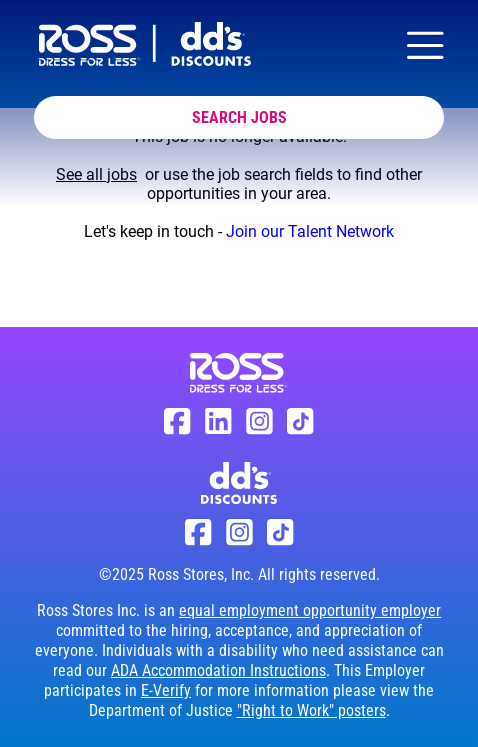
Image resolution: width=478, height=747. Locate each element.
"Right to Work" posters (311, 710)
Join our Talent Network (310, 231)
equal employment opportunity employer (310, 610)
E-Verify (166, 690)
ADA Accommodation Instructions (218, 670)
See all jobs (96, 174)
